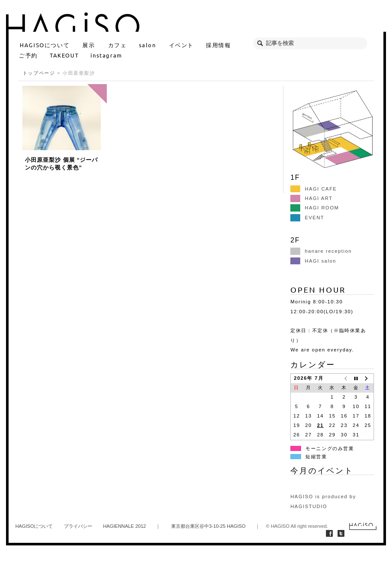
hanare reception (321, 251)
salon (148, 45)
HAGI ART (311, 198)
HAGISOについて (45, 45)
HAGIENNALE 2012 (124, 526)
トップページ (39, 73)
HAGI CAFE (314, 189)
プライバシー (78, 526)
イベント (181, 45)
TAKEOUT (64, 55)
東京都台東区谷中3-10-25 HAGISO (208, 526)
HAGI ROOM (315, 208)
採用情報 (218, 45)
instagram (106, 55)
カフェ (118, 45)
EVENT (307, 218)
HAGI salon (313, 261)
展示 (89, 45)
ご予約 (28, 55)
